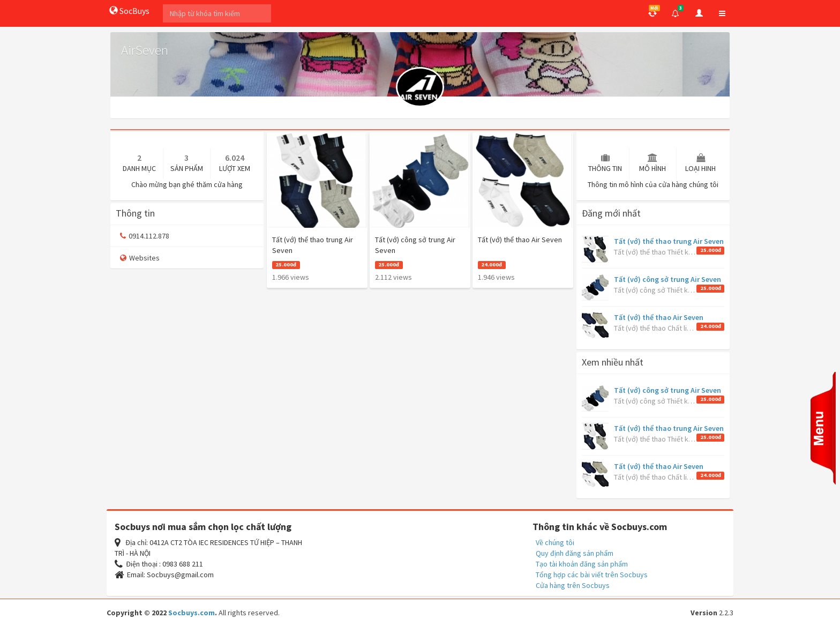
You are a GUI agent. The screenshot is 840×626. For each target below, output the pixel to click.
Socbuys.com (192, 613)
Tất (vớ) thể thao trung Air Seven (669, 241)
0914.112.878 (145, 236)
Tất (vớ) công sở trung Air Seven (667, 279)
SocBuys (129, 11)
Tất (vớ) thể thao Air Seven (659, 317)
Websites (140, 258)
